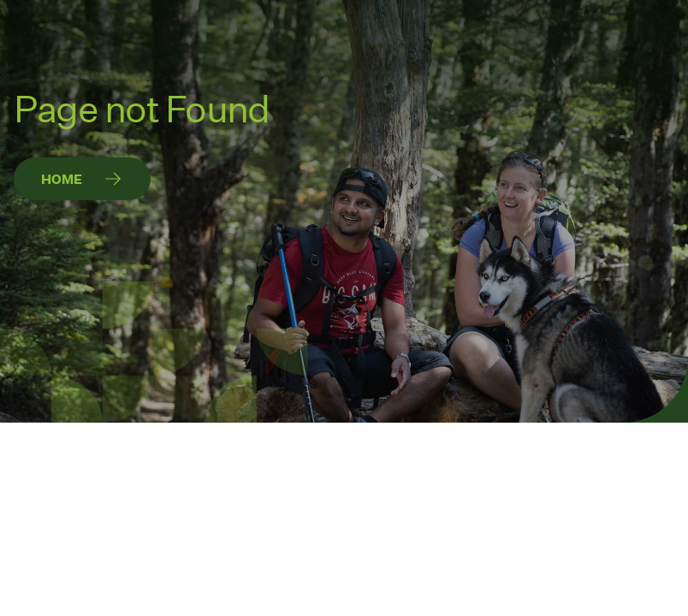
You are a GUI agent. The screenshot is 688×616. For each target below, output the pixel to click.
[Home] (82, 179)
